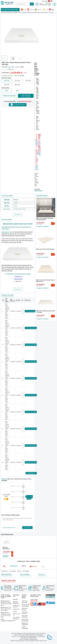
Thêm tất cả (31, 473)
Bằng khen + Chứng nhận (25, 624)
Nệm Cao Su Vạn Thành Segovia (45, 249)
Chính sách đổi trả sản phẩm (26, 605)
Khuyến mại (5, 571)
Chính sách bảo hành (25, 613)
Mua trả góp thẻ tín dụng (25, 620)
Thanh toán (16, 609)
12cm (7, 91)
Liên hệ (15, 611)
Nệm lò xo (19, 281)
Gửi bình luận (27, 528)
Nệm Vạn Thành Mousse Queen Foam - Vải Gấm (7, 549)
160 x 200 (7, 85)
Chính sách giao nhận (25, 602)
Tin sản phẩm (12, 571)
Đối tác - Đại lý (16, 614)
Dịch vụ (19, 571)
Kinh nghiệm (26, 571)
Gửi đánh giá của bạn (30, 497)
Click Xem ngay (37, 168)
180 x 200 (17, 85)
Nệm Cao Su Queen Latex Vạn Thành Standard (45, 219)
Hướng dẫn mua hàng (25, 616)
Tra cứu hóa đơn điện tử (16, 618)
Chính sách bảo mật (25, 609)
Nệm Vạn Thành (10, 67)
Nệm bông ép (19, 279)
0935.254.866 (26, 101)
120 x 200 (17, 81)
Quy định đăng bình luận (9, 528)
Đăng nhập (50, 5)
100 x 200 (7, 81)
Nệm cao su (19, 276)
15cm (17, 91)
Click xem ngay (39, 153)
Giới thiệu (15, 599)
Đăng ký (49, 5)
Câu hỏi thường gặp (25, 628)
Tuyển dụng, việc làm (16, 606)
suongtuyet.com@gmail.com (8, 621)
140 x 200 (28, 81)
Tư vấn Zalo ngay (18, 105)
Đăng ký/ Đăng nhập (16, 602)
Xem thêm (18, 215)
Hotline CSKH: (34, 600)
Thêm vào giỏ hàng (9, 96)
